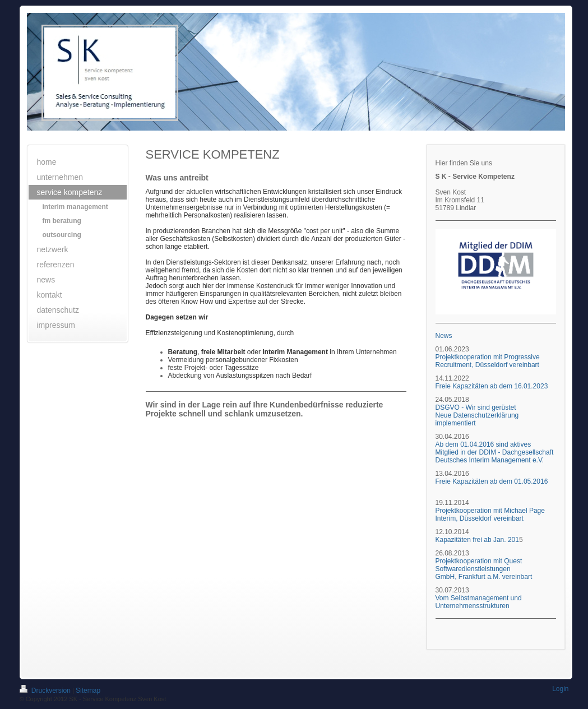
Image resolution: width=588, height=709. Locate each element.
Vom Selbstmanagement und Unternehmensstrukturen (479, 602)
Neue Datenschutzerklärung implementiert (477, 419)
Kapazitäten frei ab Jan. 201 (477, 540)
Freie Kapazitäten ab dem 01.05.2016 (492, 481)
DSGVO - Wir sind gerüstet (476, 407)
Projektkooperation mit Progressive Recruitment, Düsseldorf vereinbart (488, 361)
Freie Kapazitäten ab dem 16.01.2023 (493, 386)
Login (560, 689)
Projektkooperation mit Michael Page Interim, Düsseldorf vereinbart (490, 515)
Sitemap (88, 691)
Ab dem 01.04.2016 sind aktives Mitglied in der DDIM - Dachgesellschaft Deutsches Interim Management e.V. (495, 452)
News (444, 336)
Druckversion (46, 691)
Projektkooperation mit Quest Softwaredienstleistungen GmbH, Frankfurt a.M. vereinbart (484, 569)
